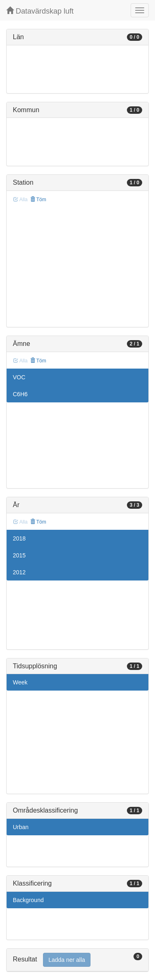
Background (28, 900)
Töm (38, 200)
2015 (19, 555)
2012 (19, 572)
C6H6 (20, 394)
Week (20, 682)
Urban (21, 827)
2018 (19, 538)
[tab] (77, 960)
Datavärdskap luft (40, 11)
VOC (19, 377)
